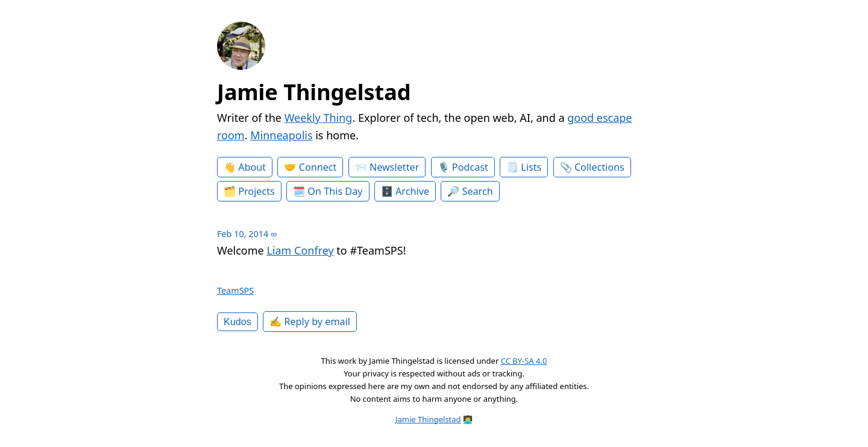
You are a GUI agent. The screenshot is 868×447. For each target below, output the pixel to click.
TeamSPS (235, 290)
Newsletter (394, 167)
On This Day (335, 191)
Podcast (470, 167)
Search (478, 191)
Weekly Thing (319, 118)
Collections (599, 167)
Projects (256, 191)
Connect (318, 167)
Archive (412, 191)
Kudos (237, 322)
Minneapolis (281, 135)
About (252, 167)
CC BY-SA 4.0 (524, 361)
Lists (531, 167)
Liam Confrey (300, 250)
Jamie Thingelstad (314, 92)
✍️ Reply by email (310, 322)
